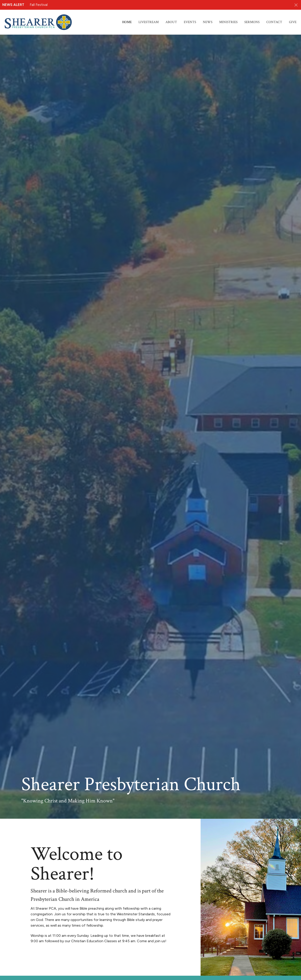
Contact (274, 22)
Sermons (252, 22)
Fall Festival (39, 5)
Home (127, 22)
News (208, 22)
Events (190, 22)
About (171, 22)
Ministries (228, 22)
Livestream (149, 22)
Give (293, 22)
